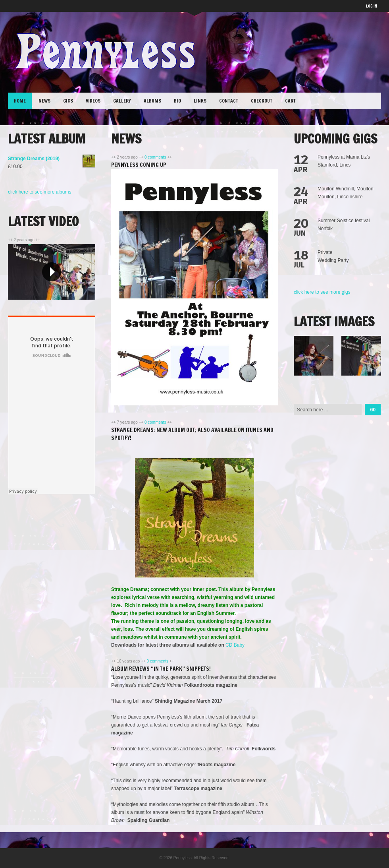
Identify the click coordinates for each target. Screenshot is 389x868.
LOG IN (372, 6)
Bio (177, 101)
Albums (152, 101)
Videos (93, 101)
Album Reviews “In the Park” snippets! (161, 669)
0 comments (156, 157)
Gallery (122, 101)
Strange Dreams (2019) (52, 159)
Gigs (68, 101)
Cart (290, 101)
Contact (229, 101)
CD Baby (234, 645)
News (44, 101)
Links (200, 101)
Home (20, 101)
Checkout (262, 101)
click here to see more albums (39, 192)
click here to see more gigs (322, 292)
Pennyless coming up (139, 165)
